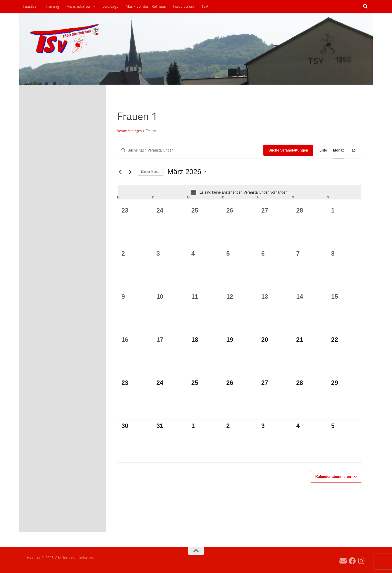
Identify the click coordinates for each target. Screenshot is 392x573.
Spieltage (110, 6)
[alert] (240, 192)
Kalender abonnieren (333, 477)
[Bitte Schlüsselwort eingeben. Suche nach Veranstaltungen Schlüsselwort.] (190, 150)
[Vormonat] (120, 172)
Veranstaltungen (129, 131)
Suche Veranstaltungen (288, 150)
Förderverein (184, 6)
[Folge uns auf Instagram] (362, 561)
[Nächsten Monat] (130, 172)
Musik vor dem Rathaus (146, 6)
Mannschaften (79, 6)
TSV (205, 6)
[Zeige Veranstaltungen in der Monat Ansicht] (338, 150)
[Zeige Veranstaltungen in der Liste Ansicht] (323, 150)
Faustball (31, 6)
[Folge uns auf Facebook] (352, 561)
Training (52, 6)
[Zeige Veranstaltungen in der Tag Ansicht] (353, 150)
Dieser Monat (150, 172)
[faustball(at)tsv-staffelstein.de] (343, 561)
